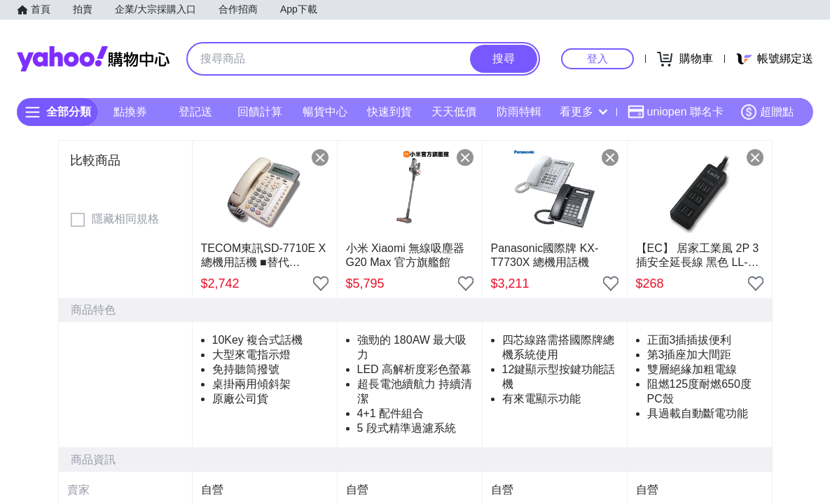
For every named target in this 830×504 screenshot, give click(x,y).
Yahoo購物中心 (93, 59)
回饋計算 (260, 112)
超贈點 (767, 112)
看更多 (583, 112)
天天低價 (454, 112)
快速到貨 (389, 112)
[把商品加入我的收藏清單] (321, 283)
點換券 (130, 112)
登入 (597, 58)
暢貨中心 (325, 112)
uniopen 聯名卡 (676, 112)
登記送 (195, 112)
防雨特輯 (519, 112)
